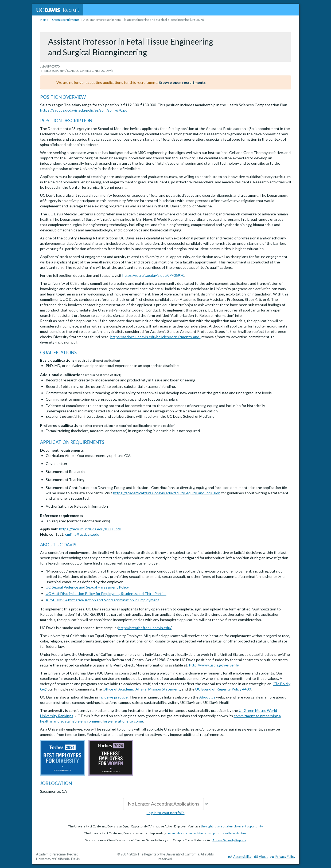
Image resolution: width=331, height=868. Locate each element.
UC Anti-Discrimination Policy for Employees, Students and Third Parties (106, 593)
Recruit (58, 10)
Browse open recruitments (182, 82)
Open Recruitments (66, 20)
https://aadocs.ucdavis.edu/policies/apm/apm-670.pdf (84, 110)
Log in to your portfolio (166, 813)
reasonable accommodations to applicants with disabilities (207, 833)
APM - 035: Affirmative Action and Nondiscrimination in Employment (102, 600)
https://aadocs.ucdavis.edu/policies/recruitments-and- (155, 337)
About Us (207, 697)
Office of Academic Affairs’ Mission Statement (141, 689)
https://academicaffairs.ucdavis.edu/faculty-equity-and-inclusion (167, 493)
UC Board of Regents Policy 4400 (223, 689)
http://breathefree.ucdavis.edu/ (145, 628)
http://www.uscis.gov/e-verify (214, 665)
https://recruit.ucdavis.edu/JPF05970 (153, 275)
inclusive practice (113, 697)
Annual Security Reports (229, 840)
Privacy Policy (283, 857)
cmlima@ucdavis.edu (82, 534)
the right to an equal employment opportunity (232, 826)
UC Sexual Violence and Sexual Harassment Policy (87, 587)
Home (44, 20)
